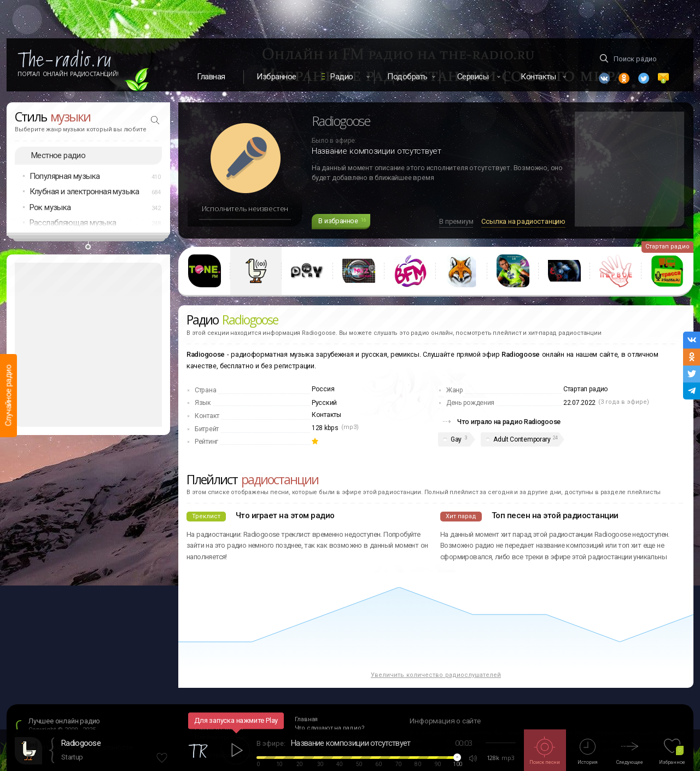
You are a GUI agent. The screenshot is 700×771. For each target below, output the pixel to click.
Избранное (276, 77)
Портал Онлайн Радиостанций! (68, 74)
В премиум (456, 221)
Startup (72, 757)
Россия (323, 389)
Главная (211, 77)
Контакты (326, 415)
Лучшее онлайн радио (64, 721)
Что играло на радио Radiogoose (509, 422)
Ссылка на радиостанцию (523, 221)
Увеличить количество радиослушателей (436, 675)
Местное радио (58, 155)
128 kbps (325, 428)
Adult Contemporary (522, 439)
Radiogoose (81, 743)
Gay (456, 439)
